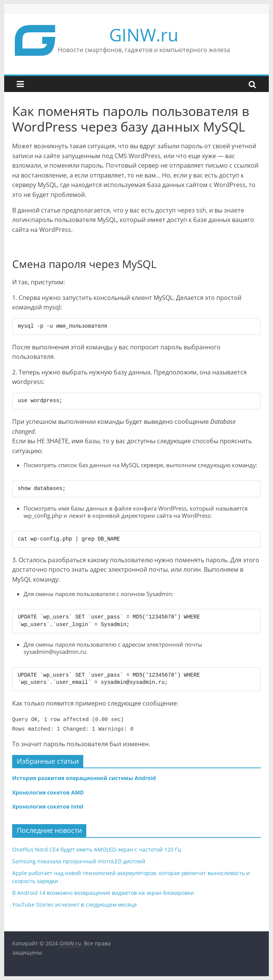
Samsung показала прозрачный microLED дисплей (79, 861)
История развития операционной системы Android (84, 778)
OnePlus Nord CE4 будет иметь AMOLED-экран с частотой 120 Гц (97, 849)
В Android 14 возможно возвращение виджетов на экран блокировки (103, 893)
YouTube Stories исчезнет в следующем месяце (75, 905)
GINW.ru (144, 35)
